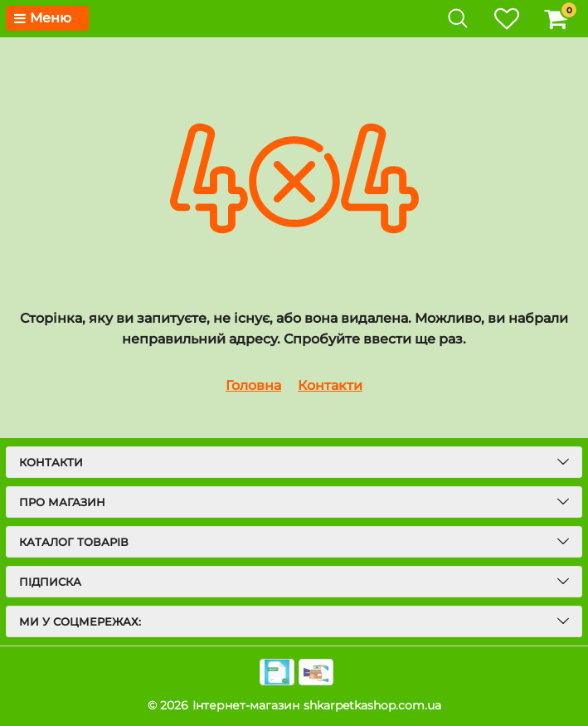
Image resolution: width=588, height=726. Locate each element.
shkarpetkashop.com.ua (372, 705)
